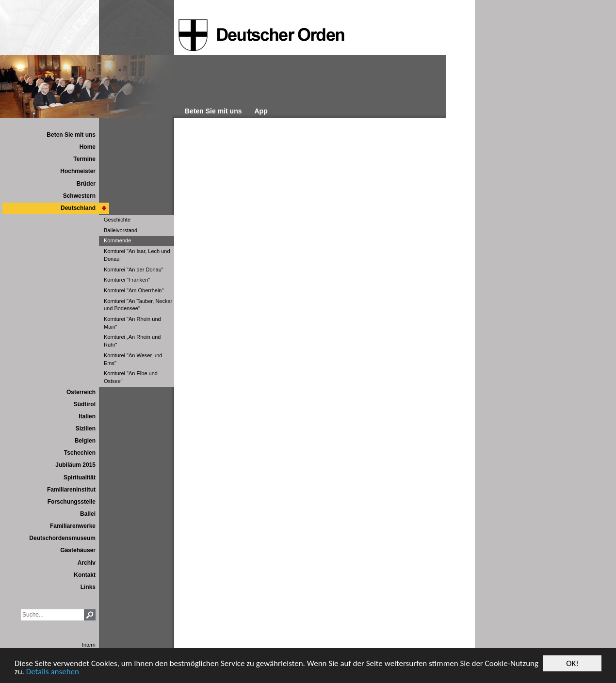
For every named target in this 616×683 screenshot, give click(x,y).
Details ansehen (53, 672)
